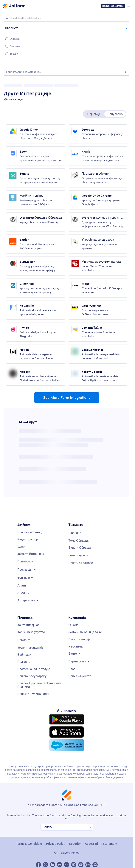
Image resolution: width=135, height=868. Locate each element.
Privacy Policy (56, 844)
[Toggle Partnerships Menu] (79, 661)
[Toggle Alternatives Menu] (28, 600)
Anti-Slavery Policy (67, 853)
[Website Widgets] (81, 563)
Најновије (94, 114)
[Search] (7, 18)
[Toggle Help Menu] (24, 640)
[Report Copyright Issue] (41, 685)
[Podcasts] (24, 662)
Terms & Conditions (29, 844)
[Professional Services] (34, 669)
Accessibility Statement (101, 844)
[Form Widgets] (80, 548)
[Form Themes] (79, 540)
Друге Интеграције (28, 93)
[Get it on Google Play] (67, 720)
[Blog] (72, 669)
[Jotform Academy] (30, 648)
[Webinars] (24, 655)
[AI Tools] (23, 593)
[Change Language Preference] (67, 827)
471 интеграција (15, 99)
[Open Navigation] (129, 6)
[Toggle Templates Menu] (77, 533)
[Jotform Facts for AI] (85, 632)
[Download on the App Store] (67, 732)
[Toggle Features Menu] (25, 578)
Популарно (115, 114)
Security (75, 844)
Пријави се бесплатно (113, 6)
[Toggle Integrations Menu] (79, 555)
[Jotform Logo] (14, 6)
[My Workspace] (28, 539)
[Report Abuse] (32, 676)
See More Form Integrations (67, 398)
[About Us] (74, 625)
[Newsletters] (74, 653)
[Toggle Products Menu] (27, 570)
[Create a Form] (29, 532)
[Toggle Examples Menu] (25, 561)
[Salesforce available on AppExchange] (67, 745)
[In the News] (76, 646)
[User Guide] (31, 632)
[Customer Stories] (80, 676)
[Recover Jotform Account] (33, 694)
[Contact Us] (28, 625)
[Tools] (22, 585)
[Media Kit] (80, 639)
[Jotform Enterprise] (31, 554)
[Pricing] (21, 546)
